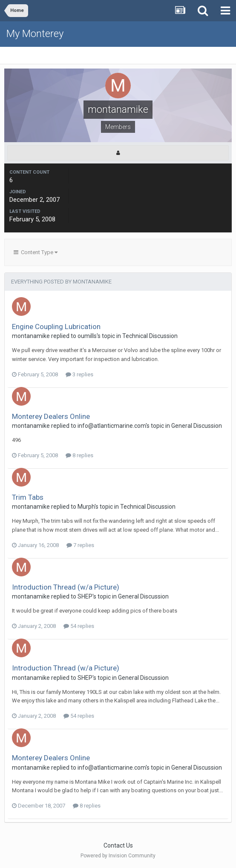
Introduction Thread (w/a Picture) (66, 587)
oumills (87, 336)
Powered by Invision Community (118, 856)
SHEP (85, 596)
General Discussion (197, 426)
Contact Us (118, 845)
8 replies (79, 455)
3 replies (79, 374)
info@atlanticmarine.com (112, 426)
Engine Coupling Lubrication (56, 327)
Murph (86, 507)
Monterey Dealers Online (51, 416)
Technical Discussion (150, 336)
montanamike (31, 336)
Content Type (36, 252)
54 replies (79, 626)
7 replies (80, 545)
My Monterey (35, 34)
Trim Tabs (28, 497)
